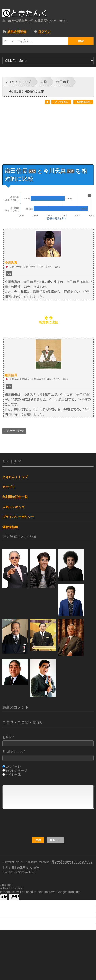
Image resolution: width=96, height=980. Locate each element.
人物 (44, 82)
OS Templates (27, 872)
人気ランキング (13, 507)
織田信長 (63, 82)
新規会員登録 (17, 32)
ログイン (44, 32)
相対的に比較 (83, 102)
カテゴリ (9, 487)
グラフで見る (61, 102)
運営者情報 (10, 527)
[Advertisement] (48, 136)
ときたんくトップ (18, 82)
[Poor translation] (14, 897)
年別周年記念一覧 (15, 497)
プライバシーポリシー (18, 517)
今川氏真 (11, 262)
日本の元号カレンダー (25, 868)
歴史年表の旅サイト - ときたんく (72, 862)
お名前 (48, 741)
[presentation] (42, 823)
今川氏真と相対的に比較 (26, 92)
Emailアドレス (48, 756)
